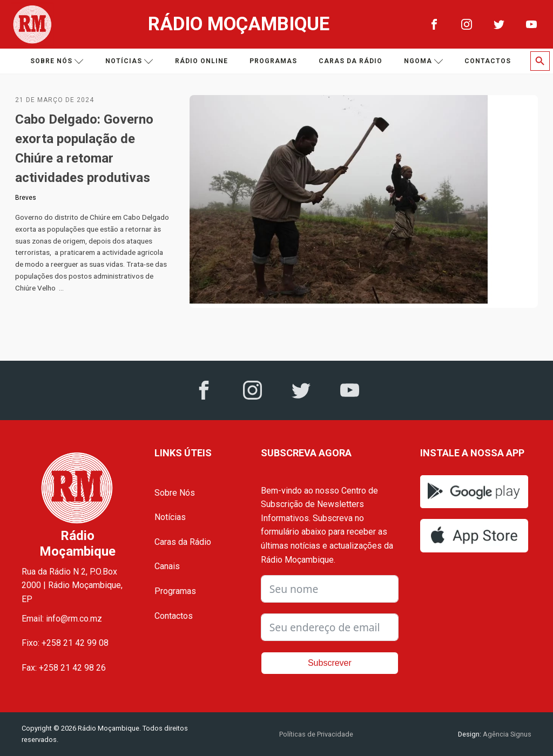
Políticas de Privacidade (316, 734)
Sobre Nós (175, 493)
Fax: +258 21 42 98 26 (64, 668)
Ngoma (424, 61)
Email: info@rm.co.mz (62, 619)
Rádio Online (201, 61)
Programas (273, 61)
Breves (26, 198)
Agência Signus (506, 734)
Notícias (129, 61)
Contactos (488, 61)
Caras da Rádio (350, 61)
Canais (167, 566)
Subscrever (330, 663)
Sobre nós (57, 61)
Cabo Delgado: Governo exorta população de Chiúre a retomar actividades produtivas (84, 148)
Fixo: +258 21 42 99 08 (65, 643)
